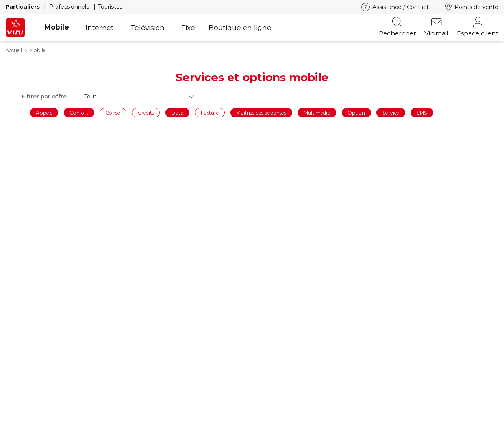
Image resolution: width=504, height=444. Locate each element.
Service (391, 112)
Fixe (188, 27)
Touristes (110, 7)
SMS (422, 112)
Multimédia (317, 112)
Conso (113, 112)
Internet (100, 27)
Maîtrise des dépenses (261, 112)
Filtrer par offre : (45, 97)
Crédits (146, 112)
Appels (44, 112)
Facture (210, 112)
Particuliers (23, 7)
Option (356, 112)
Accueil (14, 50)
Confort (79, 112)
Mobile (57, 27)
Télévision (147, 27)
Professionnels (70, 7)
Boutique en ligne (240, 27)
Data (177, 112)
